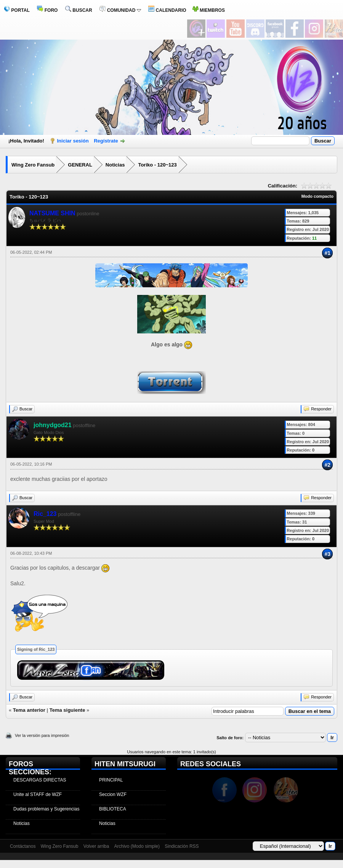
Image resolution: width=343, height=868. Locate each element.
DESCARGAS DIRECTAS (40, 780)
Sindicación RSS (182, 846)
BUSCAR (79, 10)
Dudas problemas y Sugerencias (46, 809)
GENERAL (80, 165)
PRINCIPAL (111, 780)
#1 (327, 253)
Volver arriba (96, 846)
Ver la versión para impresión (42, 735)
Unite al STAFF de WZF (38, 794)
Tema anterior (29, 710)
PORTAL (17, 10)
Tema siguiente (67, 710)
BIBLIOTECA (113, 809)
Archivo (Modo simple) (137, 846)
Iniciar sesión (73, 141)
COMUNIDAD (120, 10)
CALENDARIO (167, 10)
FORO (47, 10)
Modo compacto (317, 196)
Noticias (115, 165)
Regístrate (106, 141)
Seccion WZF (113, 794)
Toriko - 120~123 (157, 165)
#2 (327, 465)
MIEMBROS (209, 10)
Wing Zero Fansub (33, 165)
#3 (327, 554)
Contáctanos (23, 846)
